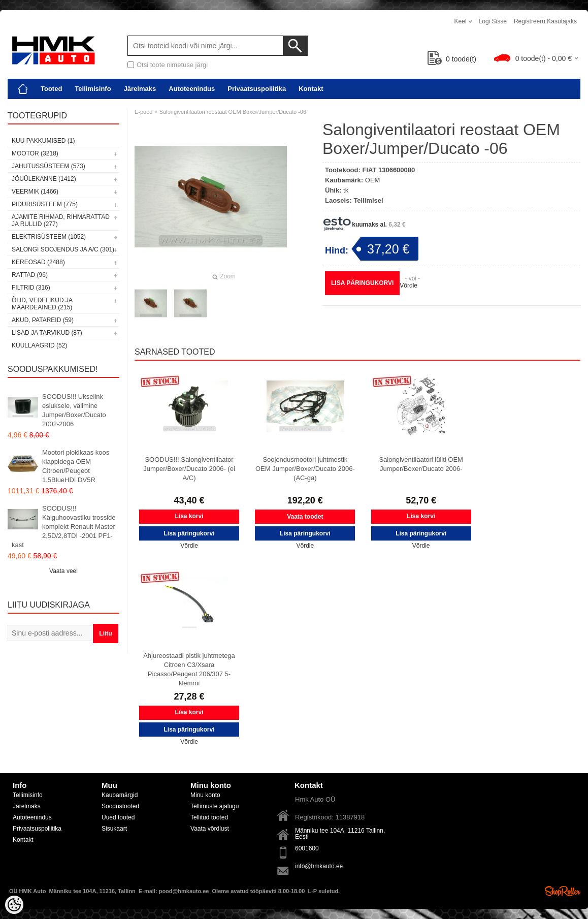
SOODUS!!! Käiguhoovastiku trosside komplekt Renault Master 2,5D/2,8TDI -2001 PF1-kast (64, 527)
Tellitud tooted (209, 817)
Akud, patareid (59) (43, 320)
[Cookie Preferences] (14, 905)
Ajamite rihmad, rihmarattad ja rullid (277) (61, 220)
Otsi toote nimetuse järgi (172, 65)
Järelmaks (140, 89)
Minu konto (205, 795)
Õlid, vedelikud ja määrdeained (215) (42, 304)
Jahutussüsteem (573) (48, 166)
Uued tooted (118, 817)
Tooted (51, 89)
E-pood (143, 112)
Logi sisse (493, 21)
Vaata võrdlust (210, 829)
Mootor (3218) (35, 153)
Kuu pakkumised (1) (43, 141)
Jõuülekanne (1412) (44, 179)
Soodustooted (120, 806)
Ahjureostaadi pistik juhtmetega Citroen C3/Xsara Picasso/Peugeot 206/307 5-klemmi (189, 669)
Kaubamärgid (120, 795)
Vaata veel (63, 571)
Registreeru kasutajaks (545, 21)
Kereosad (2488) (38, 262)
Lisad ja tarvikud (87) (47, 333)
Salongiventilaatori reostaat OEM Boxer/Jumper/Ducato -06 (233, 112)
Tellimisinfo (93, 89)
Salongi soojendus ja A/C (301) (63, 249)
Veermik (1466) (35, 192)
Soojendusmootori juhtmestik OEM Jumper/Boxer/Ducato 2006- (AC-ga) (305, 469)
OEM (373, 180)
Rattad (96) (30, 275)
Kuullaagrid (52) (39, 345)
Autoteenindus (192, 89)
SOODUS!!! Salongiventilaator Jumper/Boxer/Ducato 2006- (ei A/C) (189, 469)
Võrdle (409, 286)
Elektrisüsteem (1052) (49, 237)
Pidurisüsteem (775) (45, 204)
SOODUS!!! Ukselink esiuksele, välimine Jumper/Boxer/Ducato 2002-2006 (74, 410)
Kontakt (311, 89)
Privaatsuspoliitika (257, 89)
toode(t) (452, 59)
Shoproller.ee (563, 891)
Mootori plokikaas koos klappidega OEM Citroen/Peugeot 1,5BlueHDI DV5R (76, 466)
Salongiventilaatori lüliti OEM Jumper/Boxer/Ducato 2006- (421, 464)
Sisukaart (114, 829)
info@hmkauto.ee (319, 866)
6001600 (307, 848)
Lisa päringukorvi (362, 283)
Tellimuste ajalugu (215, 806)
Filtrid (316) (31, 288)
